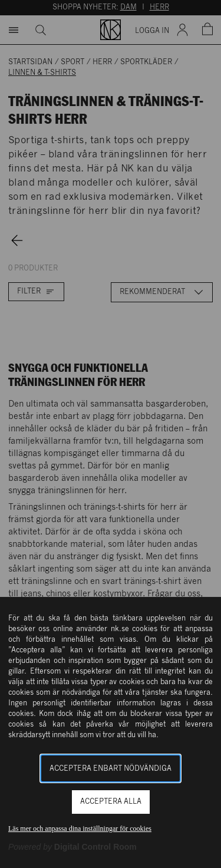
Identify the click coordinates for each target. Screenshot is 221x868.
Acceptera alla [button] (111, 802)
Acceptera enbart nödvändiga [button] (111, 769)
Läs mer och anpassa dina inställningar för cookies (80, 829)
